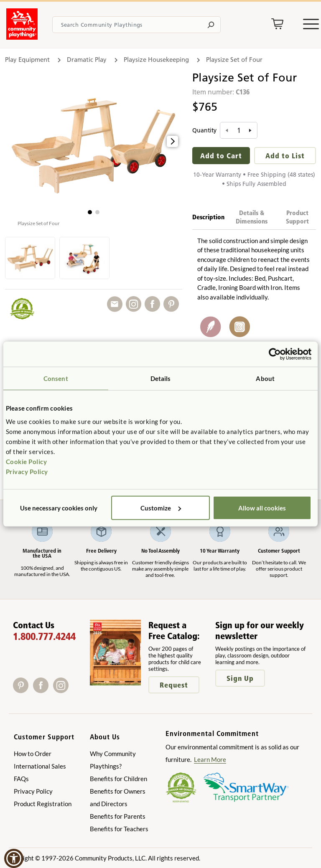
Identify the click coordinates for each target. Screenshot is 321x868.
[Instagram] (62, 690)
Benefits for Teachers (119, 829)
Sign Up (240, 678)
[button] (90, 212)
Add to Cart (221, 156)
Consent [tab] (56, 378)
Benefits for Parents (118, 816)
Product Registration (43, 804)
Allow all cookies (262, 508)
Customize (161, 508)
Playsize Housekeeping (156, 60)
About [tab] (265, 378)
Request (174, 685)
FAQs (21, 779)
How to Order (33, 754)
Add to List (285, 156)
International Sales (40, 766)
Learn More (210, 759)
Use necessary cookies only (59, 508)
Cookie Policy (27, 461)
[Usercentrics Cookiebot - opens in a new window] (275, 354)
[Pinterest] (23, 690)
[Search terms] (136, 25)
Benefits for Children (118, 779)
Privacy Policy (27, 471)
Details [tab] (161, 378)
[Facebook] (43, 690)
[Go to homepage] (22, 37)
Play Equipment (27, 60)
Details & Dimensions (252, 217)
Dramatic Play (87, 60)
